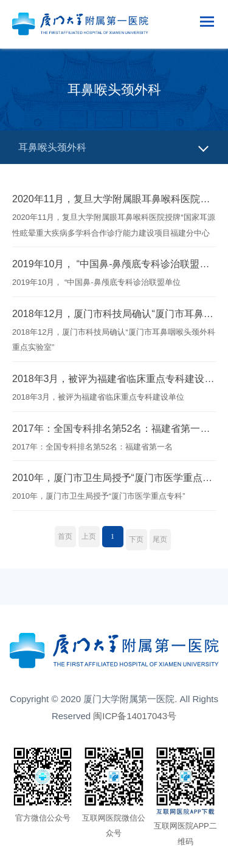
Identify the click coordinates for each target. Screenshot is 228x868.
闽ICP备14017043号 (135, 716)
